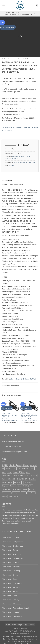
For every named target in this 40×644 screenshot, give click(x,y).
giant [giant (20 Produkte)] (28, 462)
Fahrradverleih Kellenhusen (12, 544)
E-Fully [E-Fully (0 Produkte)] (14, 458)
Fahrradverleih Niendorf (11, 602)
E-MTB (25, 49)
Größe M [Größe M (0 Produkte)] (34, 465)
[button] (4, 5)
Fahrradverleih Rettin (9, 569)
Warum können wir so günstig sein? (14, 441)
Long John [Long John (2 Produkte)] (5, 476)
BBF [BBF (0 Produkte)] (6, 455)
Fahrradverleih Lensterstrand (12, 548)
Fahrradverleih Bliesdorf (11, 556)
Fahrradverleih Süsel (9, 585)
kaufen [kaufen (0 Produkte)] (4, 472)
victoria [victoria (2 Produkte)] (5, 486)
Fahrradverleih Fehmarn (10, 528)
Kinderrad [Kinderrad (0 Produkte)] (17, 472)
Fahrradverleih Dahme (10, 540)
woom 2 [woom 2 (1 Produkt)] (17, 486)
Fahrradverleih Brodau (10, 565)
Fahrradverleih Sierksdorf (11, 581)
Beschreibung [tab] (7, 170)
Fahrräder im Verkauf (14, 49)
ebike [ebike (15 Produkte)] (4, 462)
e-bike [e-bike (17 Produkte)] (8, 458)
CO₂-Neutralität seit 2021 (11, 436)
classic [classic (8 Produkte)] (19, 455)
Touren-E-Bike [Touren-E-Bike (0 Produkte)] (17, 479)
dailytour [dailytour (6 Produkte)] (26, 455)
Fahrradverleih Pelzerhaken (12, 573)
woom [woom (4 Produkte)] (11, 486)
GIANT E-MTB (30, 152)
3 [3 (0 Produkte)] (3, 455)
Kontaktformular (20, 618)
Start (3, 49)
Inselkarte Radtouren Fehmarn (13, 431)
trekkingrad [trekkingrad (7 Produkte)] (16, 483)
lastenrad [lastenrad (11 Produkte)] (28, 472)
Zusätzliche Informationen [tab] (12, 175)
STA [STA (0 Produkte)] (31, 476)
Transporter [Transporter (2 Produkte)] (33, 479)
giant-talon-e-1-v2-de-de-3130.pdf (23, 369)
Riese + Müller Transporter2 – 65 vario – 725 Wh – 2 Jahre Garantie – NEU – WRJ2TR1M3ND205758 (10, 407)
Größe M (16, 152)
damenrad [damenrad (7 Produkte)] (33, 455)
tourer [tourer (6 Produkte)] (25, 479)
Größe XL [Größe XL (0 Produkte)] (12, 469)
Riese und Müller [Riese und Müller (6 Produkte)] (23, 476)
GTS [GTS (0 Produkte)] (26, 469)
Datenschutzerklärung (20, 623)
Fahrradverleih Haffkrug (10, 590)
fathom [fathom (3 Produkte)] (22, 462)
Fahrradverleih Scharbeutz (11, 594)
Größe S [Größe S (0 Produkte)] (5, 469)
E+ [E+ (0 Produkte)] (3, 458)
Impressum (27, 621)
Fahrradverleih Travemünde (12, 606)
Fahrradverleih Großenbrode (12, 536)
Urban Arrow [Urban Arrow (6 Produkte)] (31, 483)
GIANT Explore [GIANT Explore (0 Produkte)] (18, 465)
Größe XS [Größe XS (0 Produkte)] (20, 469)
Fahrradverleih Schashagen (12, 561)
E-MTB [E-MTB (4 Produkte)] (32, 458)
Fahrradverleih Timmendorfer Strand (15, 598)
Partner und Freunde (13, 621)
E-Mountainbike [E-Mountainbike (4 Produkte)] (23, 458)
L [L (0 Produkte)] (22, 472)
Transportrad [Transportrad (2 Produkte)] (6, 483)
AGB (33, 621)
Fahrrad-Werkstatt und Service (20, 620)
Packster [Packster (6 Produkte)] (13, 476)
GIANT (12, 155)
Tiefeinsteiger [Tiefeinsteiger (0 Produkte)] (6, 479)
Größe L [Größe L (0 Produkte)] (27, 465)
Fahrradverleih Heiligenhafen (12, 532)
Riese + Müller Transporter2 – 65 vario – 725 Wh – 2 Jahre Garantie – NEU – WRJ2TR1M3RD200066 (29, 407)
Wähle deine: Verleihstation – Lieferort (20, 14)
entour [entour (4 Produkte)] (9, 462)
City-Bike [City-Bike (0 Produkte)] (12, 455)
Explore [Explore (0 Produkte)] (16, 462)
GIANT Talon (14, 149)
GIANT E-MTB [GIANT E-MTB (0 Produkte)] (7, 465)
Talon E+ (22, 152)
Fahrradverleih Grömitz (10, 552)
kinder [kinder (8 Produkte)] (10, 472)
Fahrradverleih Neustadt (11, 577)
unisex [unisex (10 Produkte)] (23, 483)
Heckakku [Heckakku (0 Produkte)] (32, 469)
